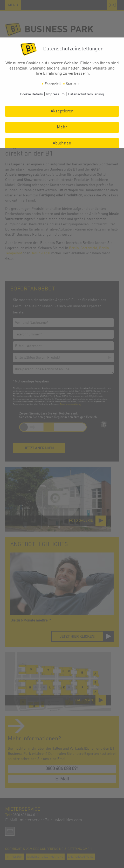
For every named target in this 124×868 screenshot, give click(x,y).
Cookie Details (31, 94)
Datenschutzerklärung (86, 94)
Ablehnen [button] (62, 143)
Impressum (55, 94)
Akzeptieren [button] (62, 111)
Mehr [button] (62, 127)
